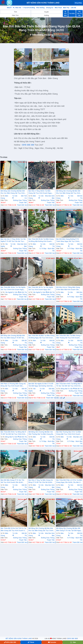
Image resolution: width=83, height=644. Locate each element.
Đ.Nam (20, 210)
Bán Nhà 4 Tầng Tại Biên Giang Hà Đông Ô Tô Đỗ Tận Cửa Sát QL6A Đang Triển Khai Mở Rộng (41, 481)
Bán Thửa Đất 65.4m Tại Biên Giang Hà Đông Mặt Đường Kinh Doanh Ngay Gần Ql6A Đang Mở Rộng (41, 240)
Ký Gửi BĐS (65, 13)
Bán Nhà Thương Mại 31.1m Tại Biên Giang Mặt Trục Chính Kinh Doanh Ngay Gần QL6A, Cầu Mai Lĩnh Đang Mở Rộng (69, 433)
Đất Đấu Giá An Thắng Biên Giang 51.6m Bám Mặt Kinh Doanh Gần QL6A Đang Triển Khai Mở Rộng (68, 289)
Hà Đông (3, 162)
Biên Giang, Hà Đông (43, 35)
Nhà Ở (9, 8)
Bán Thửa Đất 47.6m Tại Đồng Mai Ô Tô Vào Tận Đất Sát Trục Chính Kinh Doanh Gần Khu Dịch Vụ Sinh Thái (69, 385)
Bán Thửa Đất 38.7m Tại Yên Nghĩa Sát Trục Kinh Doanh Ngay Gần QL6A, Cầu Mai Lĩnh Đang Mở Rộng (41, 289)
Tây (20, 451)
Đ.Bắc (21, 258)
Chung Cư (50, 8)
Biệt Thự (66, 8)
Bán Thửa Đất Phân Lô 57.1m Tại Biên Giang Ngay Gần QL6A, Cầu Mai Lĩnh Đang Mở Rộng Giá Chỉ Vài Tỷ (69, 481)
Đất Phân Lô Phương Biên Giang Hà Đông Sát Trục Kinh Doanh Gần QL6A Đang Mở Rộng (13, 385)
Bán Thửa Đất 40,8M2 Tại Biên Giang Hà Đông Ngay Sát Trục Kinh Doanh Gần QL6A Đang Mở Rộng (41, 337)
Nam (48, 307)
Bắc (49, 162)
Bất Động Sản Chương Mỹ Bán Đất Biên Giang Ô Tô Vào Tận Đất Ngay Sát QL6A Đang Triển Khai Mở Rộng (69, 530)
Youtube (52, 642)
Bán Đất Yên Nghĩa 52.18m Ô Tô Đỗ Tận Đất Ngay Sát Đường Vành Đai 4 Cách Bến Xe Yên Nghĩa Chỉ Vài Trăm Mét (41, 385)
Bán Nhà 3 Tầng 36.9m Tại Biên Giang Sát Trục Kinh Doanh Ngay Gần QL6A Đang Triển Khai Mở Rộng (41, 192)
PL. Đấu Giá (17, 8)
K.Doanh (43, 210)
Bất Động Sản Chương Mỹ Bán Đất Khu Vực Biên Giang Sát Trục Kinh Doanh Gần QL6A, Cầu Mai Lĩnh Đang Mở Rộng (13, 192)
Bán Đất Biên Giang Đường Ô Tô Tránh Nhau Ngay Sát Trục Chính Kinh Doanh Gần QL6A (68, 240)
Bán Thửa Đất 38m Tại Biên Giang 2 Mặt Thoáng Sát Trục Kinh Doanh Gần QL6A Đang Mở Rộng (69, 337)
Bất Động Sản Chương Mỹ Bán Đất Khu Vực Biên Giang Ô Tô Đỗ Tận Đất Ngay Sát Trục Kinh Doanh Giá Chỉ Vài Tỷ (13, 337)
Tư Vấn (16, 292)
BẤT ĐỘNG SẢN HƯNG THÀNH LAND (19, 638)
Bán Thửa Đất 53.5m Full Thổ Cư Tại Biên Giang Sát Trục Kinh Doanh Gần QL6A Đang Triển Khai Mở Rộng (14, 530)
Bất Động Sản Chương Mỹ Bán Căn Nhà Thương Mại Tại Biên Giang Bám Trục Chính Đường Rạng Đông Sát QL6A (41, 433)
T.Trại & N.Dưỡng (29, 8)
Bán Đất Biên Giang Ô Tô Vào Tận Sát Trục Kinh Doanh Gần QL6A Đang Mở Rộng (12, 481)
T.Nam (49, 355)
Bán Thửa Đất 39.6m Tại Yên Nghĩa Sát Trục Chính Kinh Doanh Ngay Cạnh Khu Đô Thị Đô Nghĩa (13, 289)
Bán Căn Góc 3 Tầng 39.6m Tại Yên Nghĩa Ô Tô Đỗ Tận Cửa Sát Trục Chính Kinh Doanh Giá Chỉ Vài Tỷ (13, 240)
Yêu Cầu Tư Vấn (79, 13)
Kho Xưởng (40, 8)
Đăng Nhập (78, 3)
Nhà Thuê (58, 8)
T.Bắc (48, 258)
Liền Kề (73, 8)
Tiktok (31, 642)
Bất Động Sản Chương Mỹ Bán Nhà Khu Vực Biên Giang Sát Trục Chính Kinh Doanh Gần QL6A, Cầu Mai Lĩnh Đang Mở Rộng (41, 530)
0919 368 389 (28, 145)
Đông (20, 162)
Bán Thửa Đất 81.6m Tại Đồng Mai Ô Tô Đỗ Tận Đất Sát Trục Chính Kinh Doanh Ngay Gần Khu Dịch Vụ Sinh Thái (13, 433)
